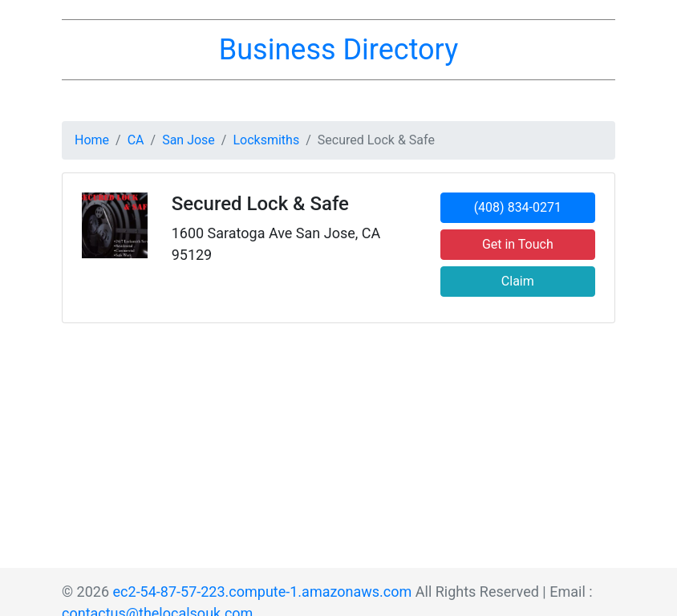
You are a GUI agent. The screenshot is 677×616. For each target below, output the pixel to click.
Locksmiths (266, 140)
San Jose (189, 140)
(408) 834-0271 (518, 207)
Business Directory (338, 50)
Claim (518, 281)
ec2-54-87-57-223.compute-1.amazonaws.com (263, 592)
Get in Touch (518, 244)
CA (136, 140)
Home (92, 140)
